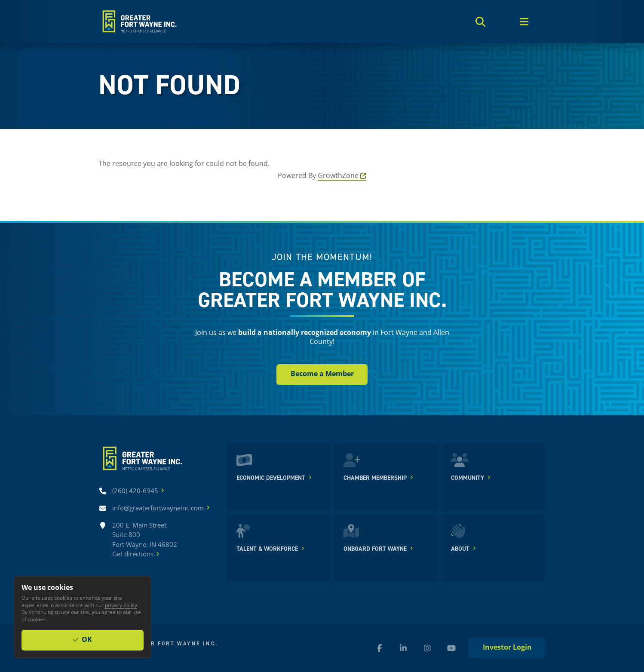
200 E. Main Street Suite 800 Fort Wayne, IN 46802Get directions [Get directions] (145, 540)
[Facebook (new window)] (379, 648)
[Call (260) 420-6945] (135, 491)
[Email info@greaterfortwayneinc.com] (158, 508)
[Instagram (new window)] (427, 648)
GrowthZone (338, 175)
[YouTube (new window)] (451, 648)
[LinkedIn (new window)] (403, 648)
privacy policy (121, 605)
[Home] (139, 21)
